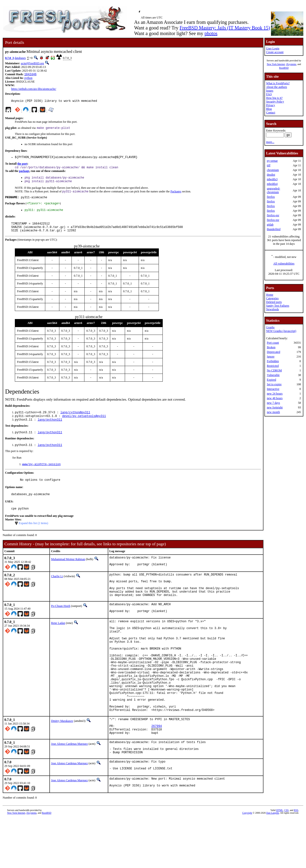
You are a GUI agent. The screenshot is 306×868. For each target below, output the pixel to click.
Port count (273, 343)
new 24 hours (275, 394)
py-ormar (272, 161)
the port (22, 166)
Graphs (270, 327)
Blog (269, 109)
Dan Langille (273, 863)
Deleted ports (274, 302)
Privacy (271, 105)
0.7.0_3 (9, 58)
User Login (273, 48)
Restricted (273, 366)
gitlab (270, 225)
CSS (287, 860)
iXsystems (291, 64)
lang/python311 (50, 429)
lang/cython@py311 (75, 421)
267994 (157, 769)
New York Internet (276, 64)
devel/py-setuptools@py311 (84, 425)
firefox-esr (273, 215)
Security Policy (275, 102)
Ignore (271, 357)
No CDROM (274, 370)
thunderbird (274, 229)
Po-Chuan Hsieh (61, 626)
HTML (279, 860)
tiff (269, 165)
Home (270, 295)
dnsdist (271, 175)
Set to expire (274, 384)
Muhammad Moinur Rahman (68, 573)
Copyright (247, 863)
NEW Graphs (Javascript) (281, 331)
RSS (296, 860)
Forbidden (273, 361)
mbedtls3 (272, 179)
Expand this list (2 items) (33, 537)
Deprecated (274, 352)
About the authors (277, 87)
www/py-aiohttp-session (41, 475)
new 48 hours (275, 398)
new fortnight (275, 407)
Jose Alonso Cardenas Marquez (69, 788)
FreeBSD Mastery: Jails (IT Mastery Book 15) (225, 28)
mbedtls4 (272, 184)
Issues (270, 91)
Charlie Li (57, 591)
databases (20, 58)
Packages (176, 196)
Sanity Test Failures (278, 306)
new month (273, 412)
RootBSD (284, 68)
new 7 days (273, 403)
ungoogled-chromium (274, 190)
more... (270, 142)
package (24, 174)
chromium (273, 170)
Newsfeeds (273, 309)
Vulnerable (273, 375)
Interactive (273, 389)
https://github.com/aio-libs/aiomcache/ (34, 89)
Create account (275, 52)
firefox (271, 197)
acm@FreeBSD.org (32, 63)
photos (211, 33)
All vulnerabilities (284, 264)
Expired (271, 380)
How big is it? (274, 98)
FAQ (269, 94)
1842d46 (30, 75)
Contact (271, 113)
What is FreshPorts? (278, 83)
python (28, 78)
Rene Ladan (58, 644)
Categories (272, 298)
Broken (271, 347)
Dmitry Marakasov (62, 762)
